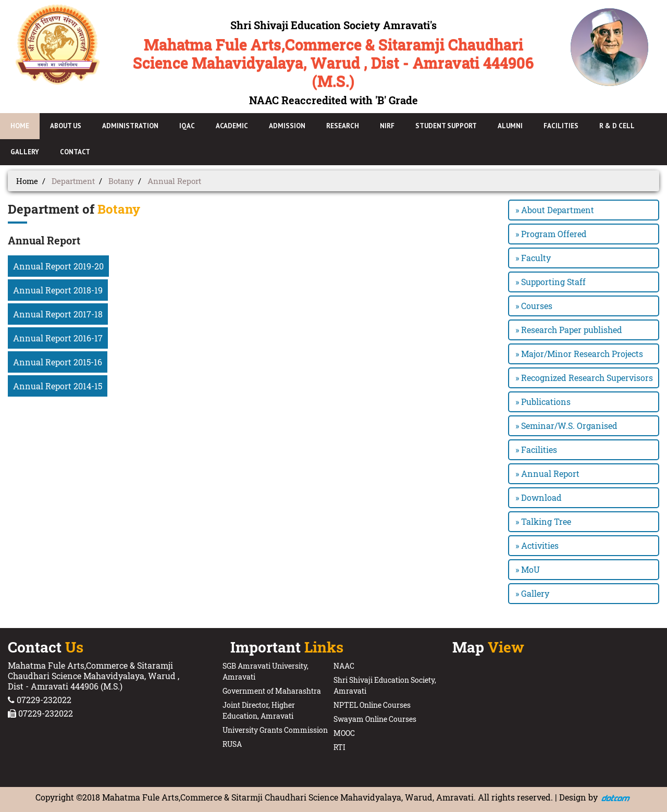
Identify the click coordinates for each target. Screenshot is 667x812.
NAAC (344, 666)
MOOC (344, 733)
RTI (339, 747)
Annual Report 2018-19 (58, 290)
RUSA (232, 744)
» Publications (543, 402)
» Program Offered (551, 234)
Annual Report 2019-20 (58, 266)
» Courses (534, 306)
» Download (539, 497)
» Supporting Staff (551, 282)
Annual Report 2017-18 (58, 314)
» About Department (555, 210)
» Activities (537, 545)
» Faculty (533, 258)
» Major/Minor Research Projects (579, 354)
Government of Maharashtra (272, 691)
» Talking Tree (543, 521)
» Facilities (536, 450)
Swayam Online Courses (375, 719)
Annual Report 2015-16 (58, 362)
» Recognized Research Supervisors (584, 378)
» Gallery (532, 593)
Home (27, 181)
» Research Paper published (569, 330)
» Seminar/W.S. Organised (566, 426)
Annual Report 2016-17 (58, 338)
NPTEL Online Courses (372, 705)
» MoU (528, 569)
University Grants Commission (275, 730)
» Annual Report (547, 473)
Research (343, 126)
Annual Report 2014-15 (58, 386)
